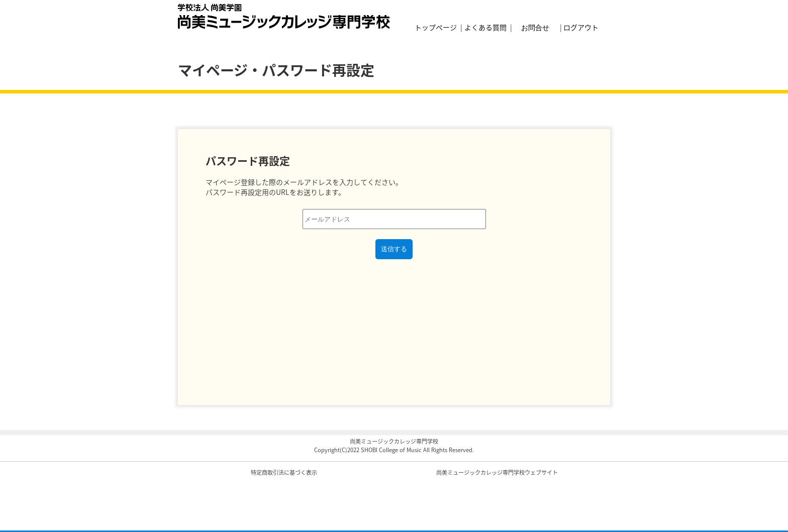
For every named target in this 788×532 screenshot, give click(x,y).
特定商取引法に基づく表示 (284, 472)
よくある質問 (485, 27)
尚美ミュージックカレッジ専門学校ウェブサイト (497, 472)
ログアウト (581, 27)
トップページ (436, 27)
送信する (394, 249)
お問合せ (535, 27)
